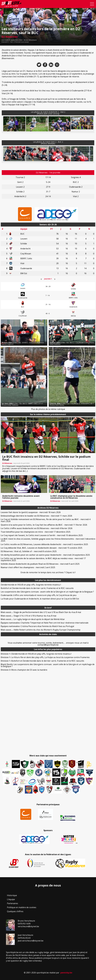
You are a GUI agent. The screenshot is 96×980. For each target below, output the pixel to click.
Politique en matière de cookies (22, 907)
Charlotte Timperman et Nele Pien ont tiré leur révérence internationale (45, 623)
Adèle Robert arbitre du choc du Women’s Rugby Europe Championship (41, 630)
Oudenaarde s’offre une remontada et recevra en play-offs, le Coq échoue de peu (39, 595)
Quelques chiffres (15, 911)
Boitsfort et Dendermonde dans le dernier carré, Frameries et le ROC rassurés (37, 588)
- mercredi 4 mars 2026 (46, 520)
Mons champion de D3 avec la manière (24, 670)
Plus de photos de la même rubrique (48, 409)
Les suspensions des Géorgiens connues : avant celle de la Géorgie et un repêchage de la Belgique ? (47, 592)
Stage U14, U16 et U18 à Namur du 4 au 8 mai (28, 616)
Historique (12, 895)
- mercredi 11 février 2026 (44, 525)
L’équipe (11, 899)
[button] (14, 126)
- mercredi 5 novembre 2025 (44, 544)
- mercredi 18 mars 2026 (31, 512)
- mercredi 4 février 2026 (37, 528)
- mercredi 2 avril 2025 (28, 567)
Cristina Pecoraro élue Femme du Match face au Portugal (37, 626)
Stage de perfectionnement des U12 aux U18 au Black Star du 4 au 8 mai (41, 612)
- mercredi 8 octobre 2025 (29, 551)
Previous (7, 124)
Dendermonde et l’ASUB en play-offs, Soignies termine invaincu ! (31, 585)
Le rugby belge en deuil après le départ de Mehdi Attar (33, 619)
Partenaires (12, 903)
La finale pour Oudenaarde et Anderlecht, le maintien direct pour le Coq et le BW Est (40, 599)
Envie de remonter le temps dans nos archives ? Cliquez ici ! (48, 572)
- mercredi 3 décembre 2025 (48, 540)
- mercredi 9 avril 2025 (40, 564)
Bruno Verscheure (30, 40)
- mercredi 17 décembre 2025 (36, 532)
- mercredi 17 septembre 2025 (43, 559)
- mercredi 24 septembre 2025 (45, 555)
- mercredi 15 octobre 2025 (41, 548)
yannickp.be (66, 973)
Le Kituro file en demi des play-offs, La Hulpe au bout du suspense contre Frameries (45, 657)
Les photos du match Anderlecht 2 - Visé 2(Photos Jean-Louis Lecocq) (48, 113)
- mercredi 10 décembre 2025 (42, 535)
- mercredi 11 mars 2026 (36, 516)
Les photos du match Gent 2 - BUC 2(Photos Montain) (48, 143)
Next (89, 124)
